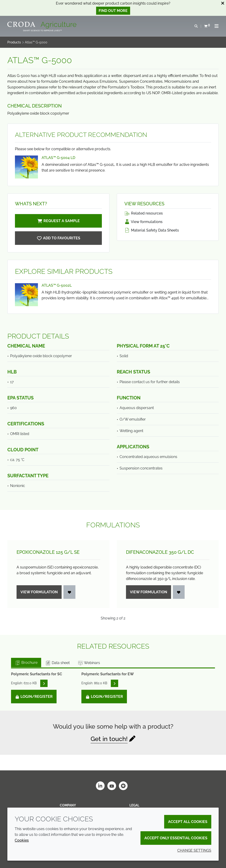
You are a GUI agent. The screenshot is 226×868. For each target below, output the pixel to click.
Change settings (194, 850)
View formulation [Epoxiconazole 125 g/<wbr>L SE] (39, 592)
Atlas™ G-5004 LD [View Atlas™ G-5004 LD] (58, 158)
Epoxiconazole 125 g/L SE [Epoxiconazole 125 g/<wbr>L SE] (48, 552)
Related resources (144, 213)
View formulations (143, 222)
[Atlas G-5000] (58, 238)
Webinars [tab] (89, 663)
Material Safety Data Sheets (152, 230)
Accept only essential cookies (176, 838)
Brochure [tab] (26, 663)
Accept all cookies (188, 822)
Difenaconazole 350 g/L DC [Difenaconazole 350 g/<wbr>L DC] (160, 552)
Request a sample (58, 221)
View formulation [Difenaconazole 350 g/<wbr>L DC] (149, 592)
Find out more (113, 11)
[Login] (69, 592)
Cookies (22, 840)
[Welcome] (42, 25)
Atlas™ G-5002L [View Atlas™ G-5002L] (57, 285)
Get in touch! (109, 739)
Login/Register (34, 697)
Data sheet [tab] (57, 663)
